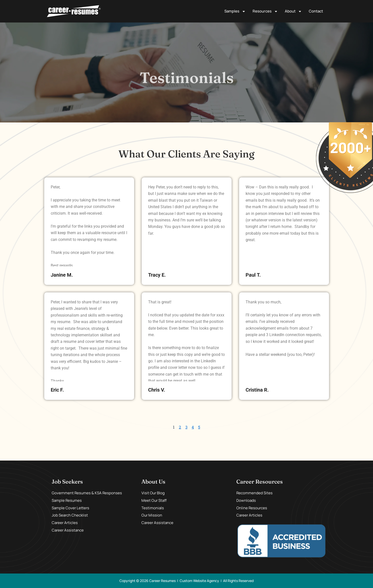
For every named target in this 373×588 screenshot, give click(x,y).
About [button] (293, 11)
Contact (316, 11)
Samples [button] (235, 11)
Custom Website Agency (199, 581)
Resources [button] (265, 11)
